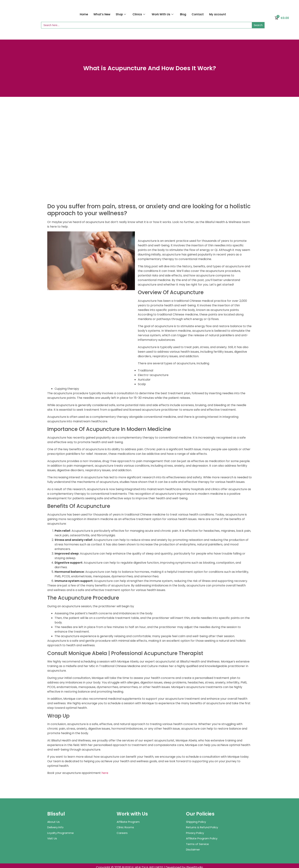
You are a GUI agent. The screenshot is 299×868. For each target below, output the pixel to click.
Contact (198, 14)
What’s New (102, 14)
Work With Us (163, 14)
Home (84, 14)
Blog (183, 14)
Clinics (139, 14)
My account (218, 14)
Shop (121, 14)
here (105, 773)
